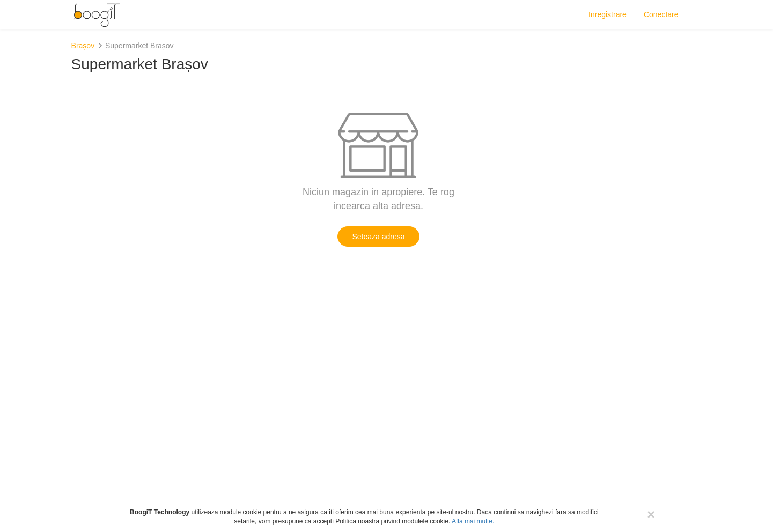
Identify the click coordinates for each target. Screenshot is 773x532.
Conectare (661, 14)
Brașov (83, 46)
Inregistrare (608, 14)
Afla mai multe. (473, 521)
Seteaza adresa (378, 237)
